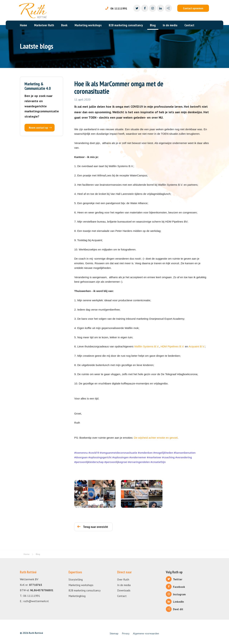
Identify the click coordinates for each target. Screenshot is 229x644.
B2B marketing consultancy (126, 25)
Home (23, 25)
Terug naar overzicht (93, 527)
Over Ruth (123, 579)
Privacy (126, 633)
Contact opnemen (193, 8)
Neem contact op (40, 128)
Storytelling (76, 579)
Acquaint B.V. (197, 346)
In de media (170, 25)
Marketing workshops (88, 25)
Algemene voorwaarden (146, 633)
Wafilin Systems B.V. (147, 346)
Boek (64, 25)
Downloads (124, 590)
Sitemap (114, 633)
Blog (153, 25)
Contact (189, 25)
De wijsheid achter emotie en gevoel (156, 438)
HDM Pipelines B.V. (173, 346)
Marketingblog (77, 596)
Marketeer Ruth (44, 25)
